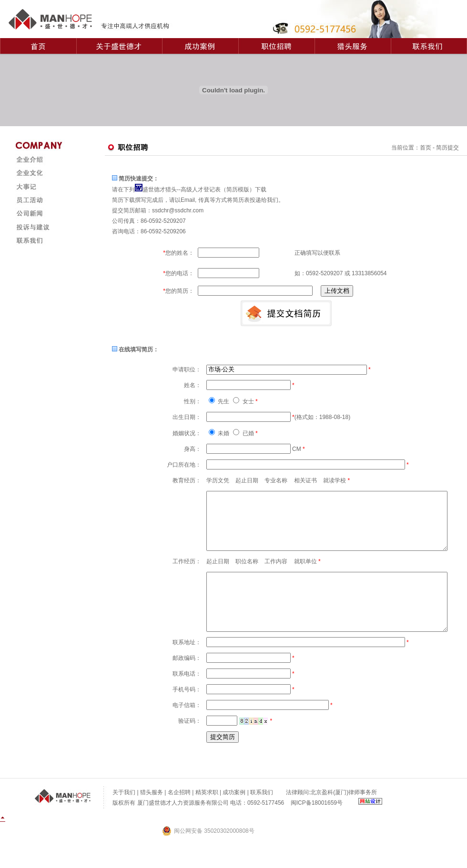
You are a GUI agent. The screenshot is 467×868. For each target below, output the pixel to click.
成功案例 (234, 815)
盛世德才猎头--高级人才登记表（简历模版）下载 (204, 190)
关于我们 (124, 815)
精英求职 (207, 815)
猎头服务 (152, 815)
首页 (426, 148)
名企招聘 (179, 815)
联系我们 (262, 815)
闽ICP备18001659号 (317, 826)
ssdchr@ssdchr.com (178, 210)
